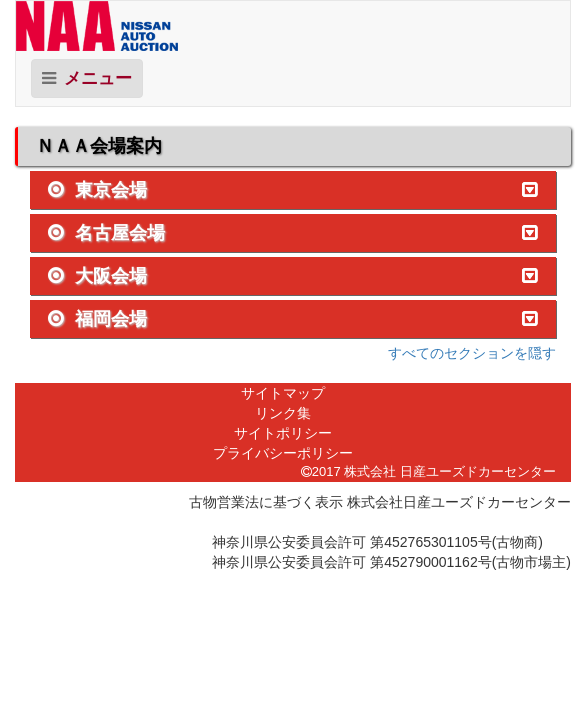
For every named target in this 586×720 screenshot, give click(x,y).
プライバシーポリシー (283, 453)
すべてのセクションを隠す (472, 353)
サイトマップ (283, 393)
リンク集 (283, 413)
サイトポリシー (283, 433)
